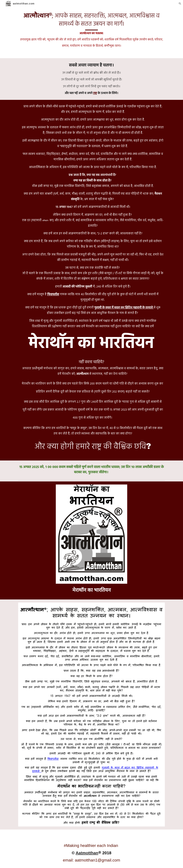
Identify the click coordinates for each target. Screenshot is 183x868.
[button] (180, 4)
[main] (91, 30)
